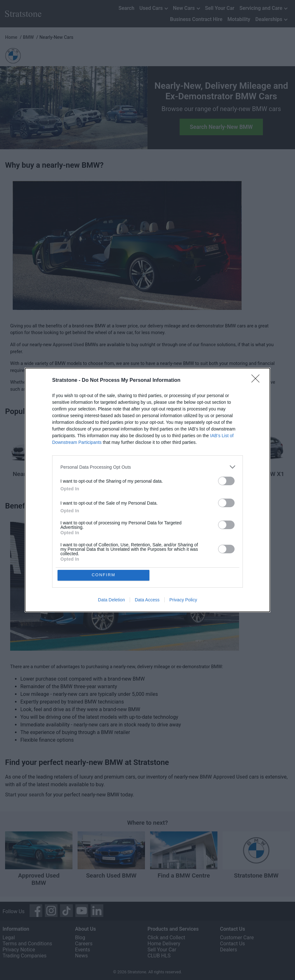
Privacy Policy (183, 600)
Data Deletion (111, 600)
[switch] (226, 481)
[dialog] (147, 490)
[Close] (257, 381)
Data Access (147, 600)
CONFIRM (104, 575)
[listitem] (147, 467)
